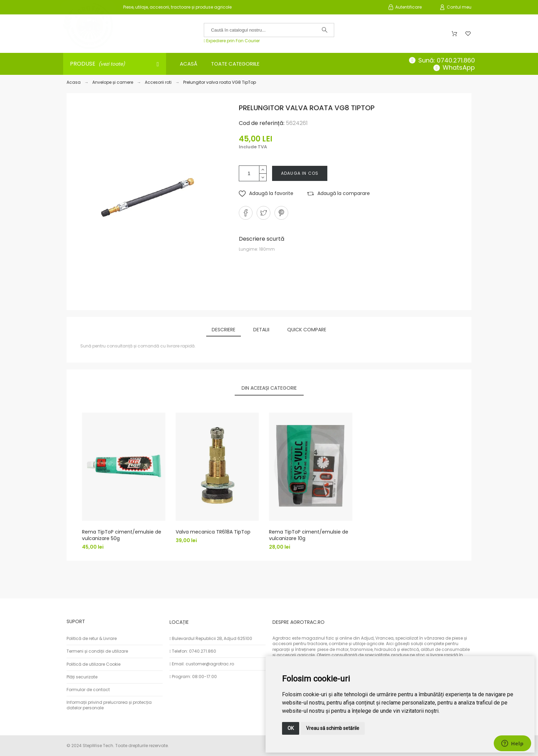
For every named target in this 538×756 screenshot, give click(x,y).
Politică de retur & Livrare (92, 638)
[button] (266, 194)
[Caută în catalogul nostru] (269, 30)
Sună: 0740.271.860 (447, 60)
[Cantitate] (249, 173)
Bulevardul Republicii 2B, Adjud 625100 (212, 638)
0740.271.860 (203, 651)
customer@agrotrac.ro (210, 664)
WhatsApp (459, 67)
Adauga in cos (300, 173)
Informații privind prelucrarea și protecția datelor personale (109, 705)
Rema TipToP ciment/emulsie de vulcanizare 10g (309, 535)
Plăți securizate (82, 677)
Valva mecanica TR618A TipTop (213, 532)
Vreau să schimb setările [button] (333, 728)
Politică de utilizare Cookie (93, 664)
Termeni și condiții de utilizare (97, 651)
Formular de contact (88, 690)
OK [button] (291, 728)
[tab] (224, 330)
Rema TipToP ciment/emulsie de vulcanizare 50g (122, 535)
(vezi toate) (112, 64)
